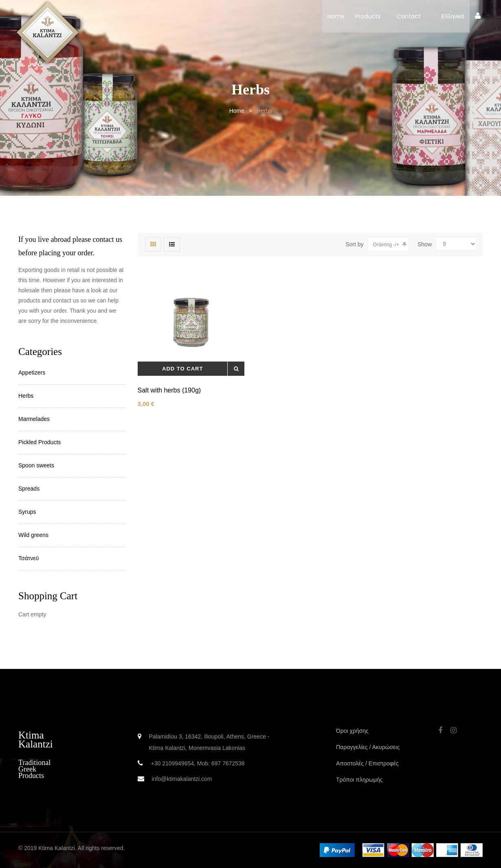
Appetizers (32, 373)
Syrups (27, 512)
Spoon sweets (36, 465)
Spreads (29, 489)
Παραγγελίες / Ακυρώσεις (368, 747)
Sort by (354, 244)
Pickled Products (40, 442)
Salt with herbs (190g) (169, 390)
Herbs (26, 396)
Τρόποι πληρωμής (359, 780)
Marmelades (34, 419)
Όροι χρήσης (352, 731)
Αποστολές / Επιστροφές (367, 763)
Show (425, 244)
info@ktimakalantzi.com (182, 779)
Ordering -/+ (386, 245)
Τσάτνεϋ (29, 558)
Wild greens (33, 535)
